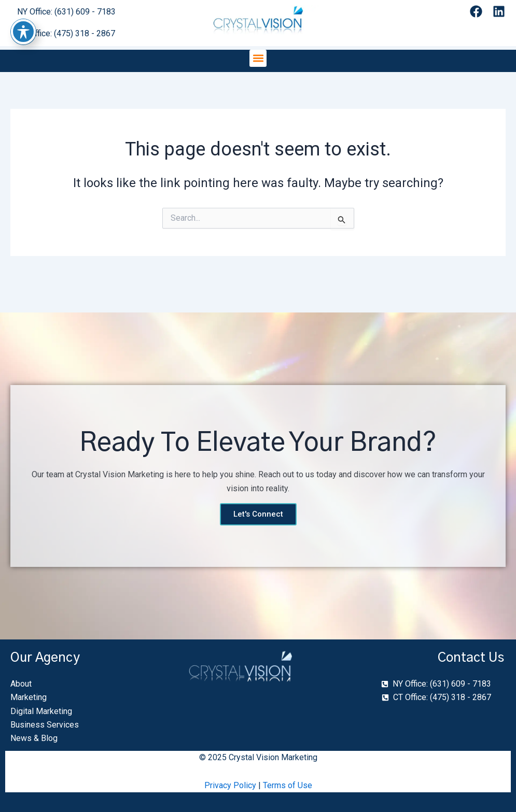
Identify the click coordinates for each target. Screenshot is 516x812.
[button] (258, 58)
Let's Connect (258, 514)
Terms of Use (288, 785)
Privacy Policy (230, 785)
